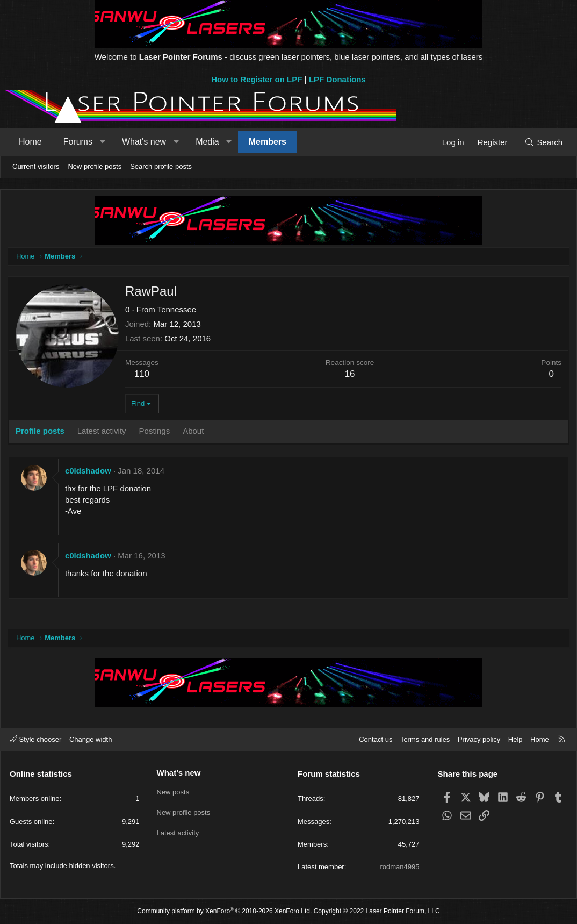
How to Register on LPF (257, 79)
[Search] (543, 142)
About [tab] (194, 432)
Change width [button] (91, 739)
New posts (173, 791)
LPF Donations (337, 79)
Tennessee (178, 310)
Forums (78, 142)
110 (143, 375)
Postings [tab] (156, 432)
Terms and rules (425, 739)
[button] (102, 142)
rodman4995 (400, 867)
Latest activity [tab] (103, 432)
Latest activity (178, 830)
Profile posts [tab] (41, 432)
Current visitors (36, 166)
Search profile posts (161, 166)
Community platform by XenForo (224, 911)
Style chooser (36, 739)
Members (268, 142)
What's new (144, 142)
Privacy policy (479, 739)
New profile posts (95, 166)
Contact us (376, 739)
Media (207, 142)
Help (515, 739)
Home (30, 142)
